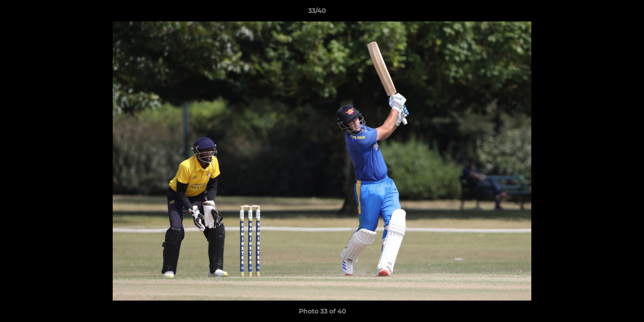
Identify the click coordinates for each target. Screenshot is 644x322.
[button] (606, 13)
